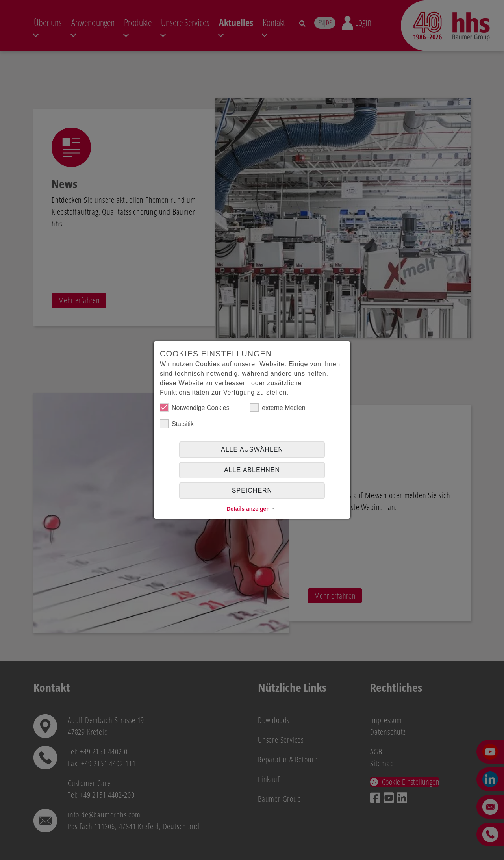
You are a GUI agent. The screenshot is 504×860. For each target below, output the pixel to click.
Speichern (252, 490)
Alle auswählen (252, 449)
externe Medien (278, 408)
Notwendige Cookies (195, 408)
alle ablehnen (252, 470)
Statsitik (177, 424)
